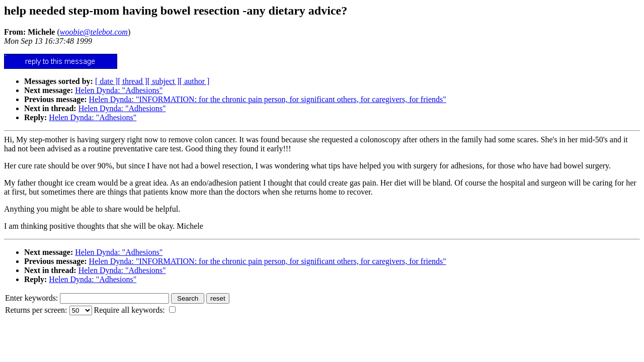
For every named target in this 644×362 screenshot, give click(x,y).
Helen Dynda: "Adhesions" (119, 90)
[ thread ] (133, 81)
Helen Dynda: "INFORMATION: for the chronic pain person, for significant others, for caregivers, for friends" (268, 99)
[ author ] (195, 81)
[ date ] (106, 81)
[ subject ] (164, 81)
